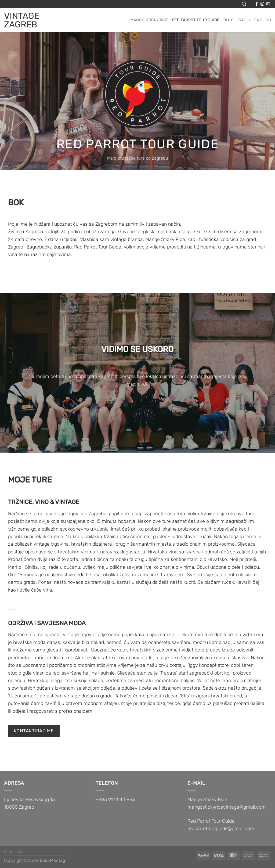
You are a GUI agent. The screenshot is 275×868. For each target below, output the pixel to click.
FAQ (241, 20)
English (263, 20)
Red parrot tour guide (196, 20)
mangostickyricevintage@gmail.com (227, 807)
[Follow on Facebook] (257, 4)
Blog (229, 20)
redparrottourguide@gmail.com (221, 828)
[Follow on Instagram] (262, 4)
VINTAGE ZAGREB (22, 20)
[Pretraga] (244, 4)
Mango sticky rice (149, 20)
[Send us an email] (268, 4)
